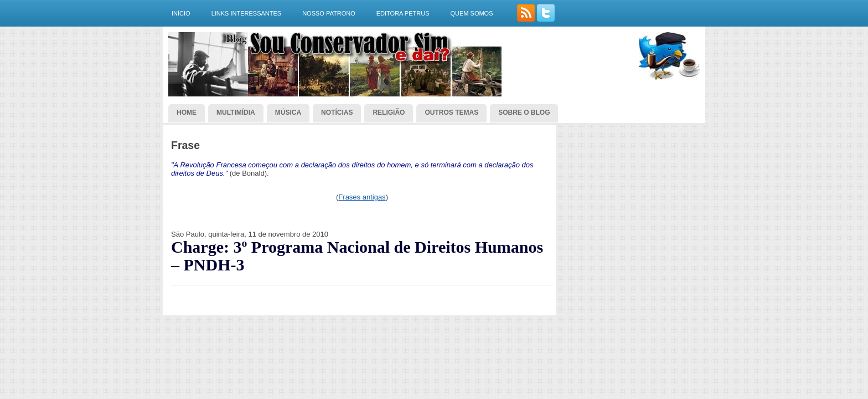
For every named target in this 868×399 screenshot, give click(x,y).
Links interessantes (247, 13)
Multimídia (236, 112)
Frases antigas (362, 197)
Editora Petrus (403, 13)
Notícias (337, 112)
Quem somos (471, 13)
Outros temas (451, 112)
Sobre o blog (524, 112)
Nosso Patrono (329, 13)
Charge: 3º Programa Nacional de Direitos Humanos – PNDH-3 (357, 256)
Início (181, 13)
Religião (389, 112)
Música (288, 112)
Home (187, 112)
